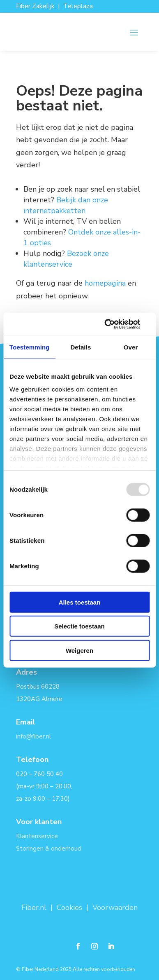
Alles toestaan (80, 602)
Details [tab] (81, 347)
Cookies (69, 907)
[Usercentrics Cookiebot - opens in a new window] (114, 324)
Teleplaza (78, 6)
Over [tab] (131, 347)
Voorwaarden (115, 907)
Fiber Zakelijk (35, 6)
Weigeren (79, 650)
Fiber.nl (35, 907)
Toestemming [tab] (30, 347)
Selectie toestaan (79, 626)
